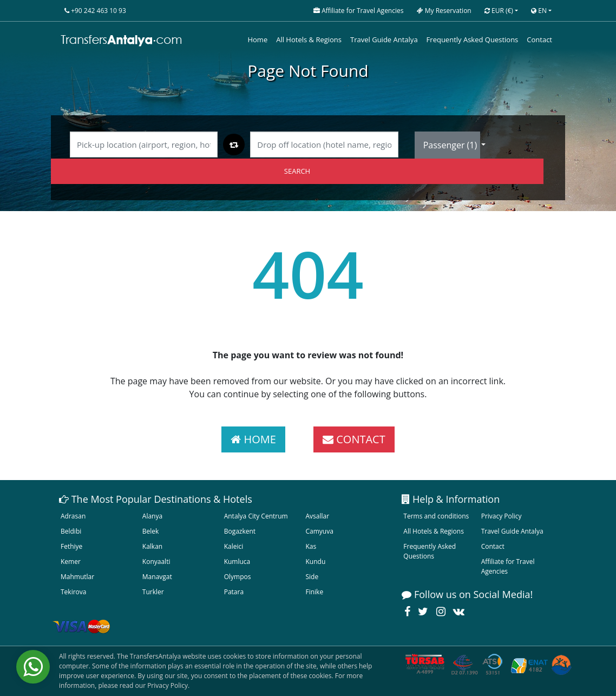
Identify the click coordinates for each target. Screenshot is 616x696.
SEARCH (297, 171)
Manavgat (157, 577)
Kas (311, 546)
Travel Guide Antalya (384, 40)
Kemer (71, 562)
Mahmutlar (77, 577)
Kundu (315, 562)
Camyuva (319, 531)
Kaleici (234, 546)
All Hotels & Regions (309, 40)
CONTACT (354, 439)
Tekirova (73, 592)
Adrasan (73, 516)
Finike (314, 592)
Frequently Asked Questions (473, 40)
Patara (234, 592)
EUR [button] (499, 11)
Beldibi (71, 531)
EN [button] (539, 11)
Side (312, 577)
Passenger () (451, 145)
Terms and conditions (436, 516)
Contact (539, 40)
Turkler (153, 592)
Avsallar (317, 516)
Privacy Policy (502, 516)
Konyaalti (156, 562)
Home (257, 40)
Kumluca (237, 562)
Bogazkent (240, 531)
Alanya (152, 516)
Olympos (238, 577)
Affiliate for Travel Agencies (508, 566)
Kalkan (152, 546)
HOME (253, 439)
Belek (151, 531)
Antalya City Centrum (256, 516)
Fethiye (71, 546)
